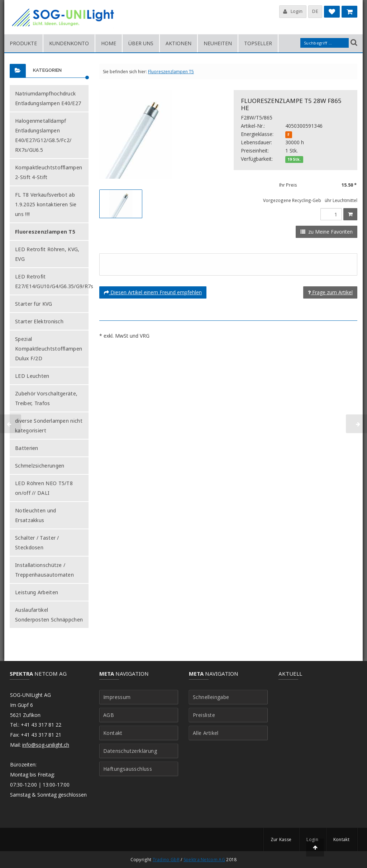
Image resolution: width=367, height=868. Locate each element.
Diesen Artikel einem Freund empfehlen (153, 292)
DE (315, 11)
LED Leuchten (32, 376)
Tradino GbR (166, 860)
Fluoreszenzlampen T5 (45, 232)
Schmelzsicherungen (40, 466)
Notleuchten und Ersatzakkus (36, 515)
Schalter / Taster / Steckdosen (37, 543)
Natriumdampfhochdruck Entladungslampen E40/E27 (48, 98)
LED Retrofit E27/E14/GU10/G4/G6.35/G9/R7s (54, 281)
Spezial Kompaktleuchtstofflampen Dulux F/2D (49, 349)
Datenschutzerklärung (130, 751)
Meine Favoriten (332, 13)
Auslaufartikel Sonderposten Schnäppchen (49, 615)
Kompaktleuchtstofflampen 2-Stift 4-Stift (49, 172)
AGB (109, 715)
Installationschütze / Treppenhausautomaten (44, 570)
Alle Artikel (206, 733)
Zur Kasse (281, 839)
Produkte (23, 43)
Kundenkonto (69, 43)
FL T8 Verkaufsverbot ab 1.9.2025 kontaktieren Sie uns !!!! (46, 204)
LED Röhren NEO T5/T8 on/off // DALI (44, 488)
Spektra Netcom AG (204, 860)
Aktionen (178, 43)
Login (293, 11)
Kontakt (113, 733)
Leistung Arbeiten (37, 592)
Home (109, 43)
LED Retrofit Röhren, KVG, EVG (47, 254)
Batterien (27, 448)
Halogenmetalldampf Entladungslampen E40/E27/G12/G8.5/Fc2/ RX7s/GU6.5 (43, 135)
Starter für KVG (34, 304)
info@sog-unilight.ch (46, 745)
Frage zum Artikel (330, 292)
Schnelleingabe (211, 697)
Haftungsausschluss (128, 769)
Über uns (141, 43)
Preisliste (204, 715)
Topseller (258, 43)
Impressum (117, 697)
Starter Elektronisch (39, 321)
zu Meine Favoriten (327, 232)
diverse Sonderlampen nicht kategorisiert (49, 426)
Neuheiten (218, 43)
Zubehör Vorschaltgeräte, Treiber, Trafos (46, 398)
